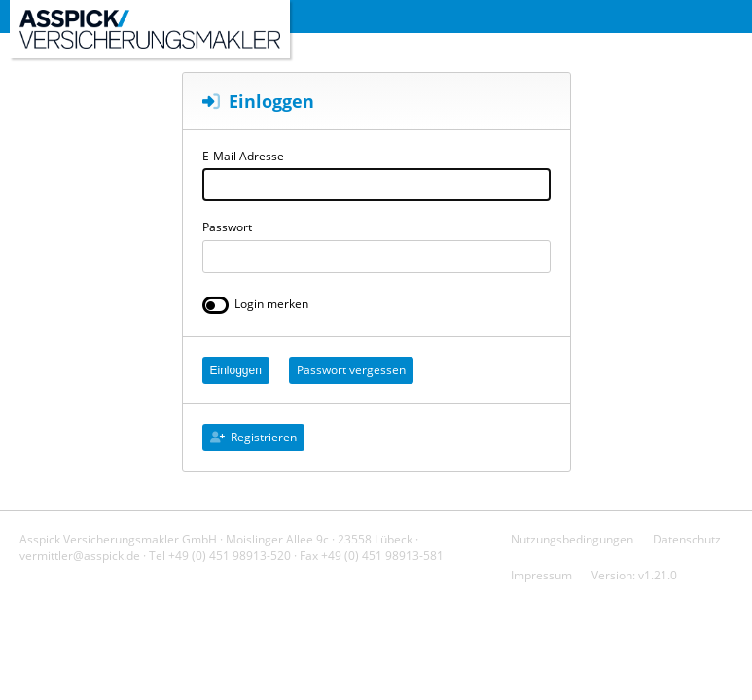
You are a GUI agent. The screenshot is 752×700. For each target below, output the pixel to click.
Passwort (227, 228)
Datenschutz (687, 539)
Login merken (271, 304)
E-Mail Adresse (243, 157)
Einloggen (236, 370)
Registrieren (253, 437)
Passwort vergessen (351, 370)
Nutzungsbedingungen (572, 539)
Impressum (541, 575)
